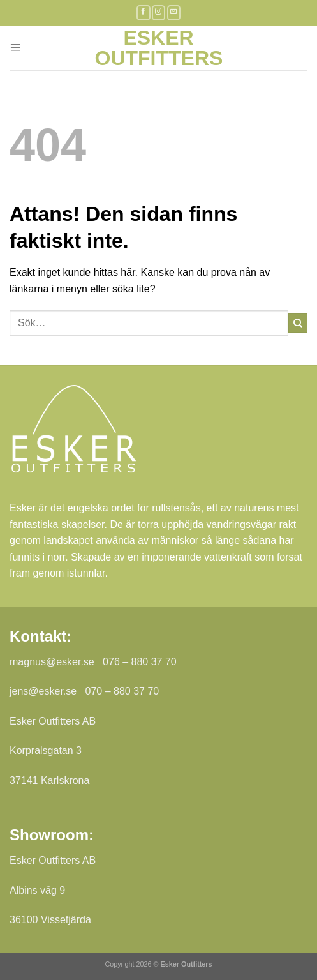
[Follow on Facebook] (144, 12)
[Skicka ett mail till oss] (174, 12)
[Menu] (15, 48)
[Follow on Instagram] (159, 12)
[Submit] (298, 323)
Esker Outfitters (159, 48)
